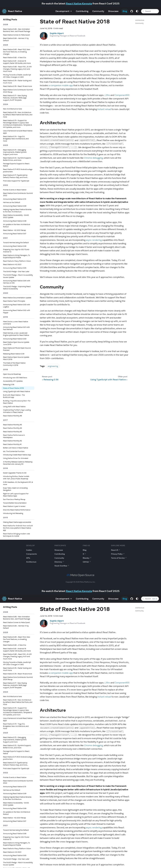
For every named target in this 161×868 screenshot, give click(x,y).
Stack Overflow (62, 566)
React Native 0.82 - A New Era (15, 57)
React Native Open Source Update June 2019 (16, 343)
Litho (107, 95)
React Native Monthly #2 (12, 441)
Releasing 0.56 (9, 385)
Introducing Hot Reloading (13, 513)
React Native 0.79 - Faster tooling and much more (17, 82)
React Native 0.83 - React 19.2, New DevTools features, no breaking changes (17, 52)
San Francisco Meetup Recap (14, 499)
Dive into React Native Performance (17, 510)
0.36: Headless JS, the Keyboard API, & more (18, 483)
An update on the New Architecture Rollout (17, 226)
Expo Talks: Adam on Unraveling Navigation (15, 489)
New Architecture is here (12, 109)
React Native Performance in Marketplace (14, 436)
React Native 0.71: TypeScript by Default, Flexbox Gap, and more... (16, 176)
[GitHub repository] (131, 11)
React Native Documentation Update (17, 298)
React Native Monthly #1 (12, 444)
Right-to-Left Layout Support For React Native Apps (16, 495)
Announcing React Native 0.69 (15, 206)
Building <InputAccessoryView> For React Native (17, 402)
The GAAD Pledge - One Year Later (16, 271)
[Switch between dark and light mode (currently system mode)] (136, 11)
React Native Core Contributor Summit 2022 (18, 194)
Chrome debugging (93, 158)
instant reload (104, 109)
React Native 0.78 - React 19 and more (17, 86)
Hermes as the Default (12, 202)
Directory (59, 562)
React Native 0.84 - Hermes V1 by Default (16, 39)
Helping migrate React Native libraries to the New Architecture (17, 211)
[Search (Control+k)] (150, 599)
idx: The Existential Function (14, 451)
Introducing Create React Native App (17, 455)
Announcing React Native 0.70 (15, 199)
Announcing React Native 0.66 (15, 246)
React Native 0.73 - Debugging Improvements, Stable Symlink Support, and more (15, 152)
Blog (124, 11)
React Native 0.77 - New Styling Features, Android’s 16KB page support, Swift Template (15, 98)
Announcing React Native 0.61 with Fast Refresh (16, 328)
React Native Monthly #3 (12, 432)
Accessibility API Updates (13, 381)
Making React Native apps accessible (17, 522)
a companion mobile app (61, 85)
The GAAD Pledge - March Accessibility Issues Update (18, 276)
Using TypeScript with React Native (16, 391)
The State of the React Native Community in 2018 (14, 364)
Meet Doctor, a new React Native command (16, 323)
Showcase (113, 11)
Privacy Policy (118, 554)
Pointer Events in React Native (15, 190)
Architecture (140, 20)
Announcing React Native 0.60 (15, 339)
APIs (28, 558)
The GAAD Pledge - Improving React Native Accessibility (17, 288)
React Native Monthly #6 (12, 416)
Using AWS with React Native (14, 407)
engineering (53, 366)
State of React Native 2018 (13, 388)
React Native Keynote (79, 3)
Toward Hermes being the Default (16, 243)
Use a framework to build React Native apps (18, 132)
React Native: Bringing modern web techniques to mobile (16, 535)
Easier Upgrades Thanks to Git (15, 473)
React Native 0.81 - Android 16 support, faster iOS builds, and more (17, 62)
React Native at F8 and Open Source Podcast (17, 349)
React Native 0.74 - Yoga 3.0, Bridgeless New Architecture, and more (16, 139)
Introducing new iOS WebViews (15, 378)
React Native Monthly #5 (12, 425)
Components (32, 554)
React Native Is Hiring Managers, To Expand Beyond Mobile (16, 256)
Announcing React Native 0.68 (15, 221)
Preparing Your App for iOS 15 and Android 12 (16, 251)
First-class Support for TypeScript (16, 181)
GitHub (87, 562)
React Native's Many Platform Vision (17, 261)
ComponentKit (122, 95)
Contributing (81, 11)
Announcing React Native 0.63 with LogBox (17, 306)
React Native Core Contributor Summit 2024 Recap (18, 91)
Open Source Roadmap (12, 374)
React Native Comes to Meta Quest (16, 35)
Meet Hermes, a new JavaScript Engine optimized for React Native (16, 334)
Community (97, 11)
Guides (29, 550)
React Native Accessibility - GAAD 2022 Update (16, 216)
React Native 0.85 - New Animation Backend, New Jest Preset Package (17, 30)
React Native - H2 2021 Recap (14, 230)
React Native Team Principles (14, 301)
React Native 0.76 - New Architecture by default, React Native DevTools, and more (18, 115)
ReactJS (115, 550)
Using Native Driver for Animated (16, 458)
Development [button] (62, 11)
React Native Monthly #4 (13, 428)
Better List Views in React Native (16, 448)
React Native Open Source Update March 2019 (16, 358)
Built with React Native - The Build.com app (14, 396)
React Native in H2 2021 (12, 264)
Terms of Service (119, 558)
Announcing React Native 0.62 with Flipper (17, 311)
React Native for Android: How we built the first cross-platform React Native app (18, 528)
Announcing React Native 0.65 (15, 268)
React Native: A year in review (14, 506)
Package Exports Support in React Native (16, 165)
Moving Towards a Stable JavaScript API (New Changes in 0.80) (17, 76)
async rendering (94, 240)
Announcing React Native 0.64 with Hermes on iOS (17, 282)
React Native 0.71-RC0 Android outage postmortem (18, 170)
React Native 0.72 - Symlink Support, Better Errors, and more (17, 159)
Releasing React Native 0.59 (14, 354)
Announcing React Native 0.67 (15, 234)
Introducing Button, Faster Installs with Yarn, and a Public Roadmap (16, 477)
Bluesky (87, 558)
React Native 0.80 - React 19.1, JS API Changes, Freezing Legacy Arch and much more (17, 69)
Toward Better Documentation (15, 503)
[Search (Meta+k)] (150, 11)
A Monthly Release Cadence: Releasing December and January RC (18, 463)
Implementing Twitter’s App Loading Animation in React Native (17, 411)
